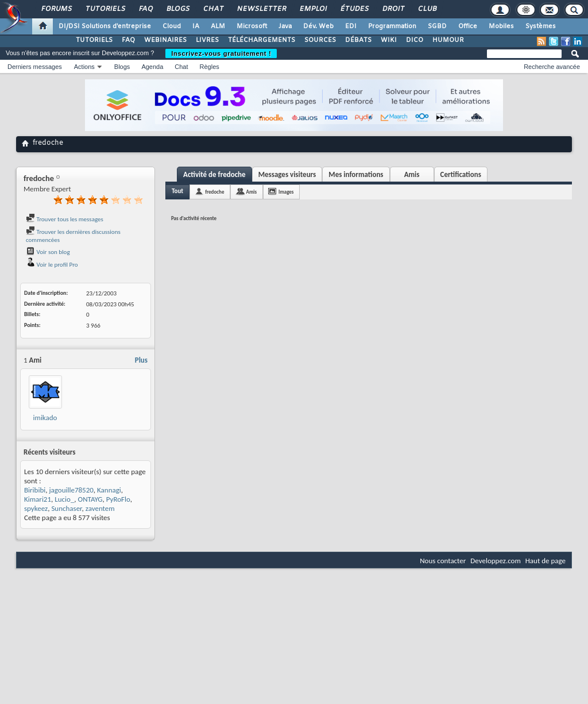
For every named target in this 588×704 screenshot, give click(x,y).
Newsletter (261, 9)
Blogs (177, 9)
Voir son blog (48, 252)
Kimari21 (38, 499)
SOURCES (320, 40)
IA (196, 26)
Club (427, 9)
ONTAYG (90, 499)
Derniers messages (35, 67)
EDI (351, 26)
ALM (218, 26)
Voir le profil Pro (52, 265)
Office (468, 26)
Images (286, 192)
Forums (56, 9)
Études (354, 9)
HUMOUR (448, 40)
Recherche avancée (552, 67)
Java (285, 26)
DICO (415, 40)
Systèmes (541, 26)
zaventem (100, 508)
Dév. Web (318, 26)
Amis (412, 174)
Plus (141, 360)
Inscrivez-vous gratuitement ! (221, 53)
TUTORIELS (94, 40)
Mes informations (356, 174)
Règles (210, 67)
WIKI (389, 40)
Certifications (461, 174)
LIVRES (207, 40)
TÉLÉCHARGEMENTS (262, 40)
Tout (177, 191)
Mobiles (501, 26)
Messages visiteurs (287, 174)
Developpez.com (496, 561)
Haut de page (546, 561)
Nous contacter (443, 561)
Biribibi (35, 490)
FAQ (145, 9)
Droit (393, 9)
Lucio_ (64, 499)
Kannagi (109, 490)
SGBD (437, 26)
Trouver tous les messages (65, 219)
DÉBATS (358, 40)
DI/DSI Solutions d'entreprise (105, 26)
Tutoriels (105, 9)
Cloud (172, 26)
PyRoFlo (118, 499)
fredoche (214, 192)
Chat (213, 9)
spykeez (36, 508)
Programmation (392, 26)
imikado (45, 418)
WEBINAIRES (165, 40)
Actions (84, 67)
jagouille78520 (71, 490)
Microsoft (252, 26)
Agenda (152, 67)
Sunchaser (66, 508)
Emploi (313, 9)
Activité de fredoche (214, 174)
